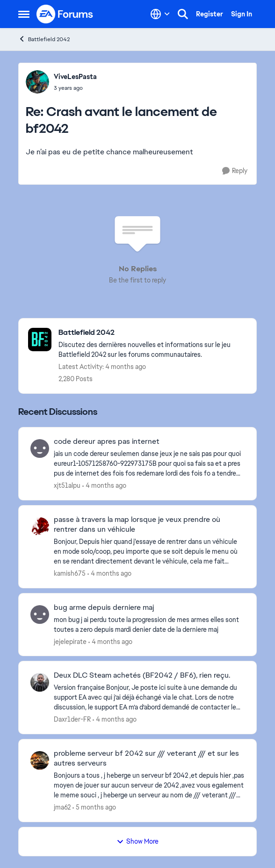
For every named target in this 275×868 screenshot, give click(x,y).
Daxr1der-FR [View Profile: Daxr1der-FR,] (72, 719)
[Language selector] (160, 14)
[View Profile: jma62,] (40, 760)
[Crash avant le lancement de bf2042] (75, 88)
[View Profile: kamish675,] (40, 527)
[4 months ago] (104, 486)
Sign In (242, 14)
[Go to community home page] (65, 14)
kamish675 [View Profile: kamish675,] (70, 573)
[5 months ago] (94, 807)
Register (210, 14)
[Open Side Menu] (24, 14)
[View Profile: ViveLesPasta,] (37, 82)
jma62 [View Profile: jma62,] (62, 807)
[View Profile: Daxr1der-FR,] (40, 682)
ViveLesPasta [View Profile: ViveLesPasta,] (75, 77)
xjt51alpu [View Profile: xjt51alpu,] (67, 485)
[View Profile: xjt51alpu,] (40, 448)
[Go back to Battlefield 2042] (153, 333)
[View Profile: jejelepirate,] (40, 615)
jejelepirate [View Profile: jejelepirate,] (70, 641)
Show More (137, 841)
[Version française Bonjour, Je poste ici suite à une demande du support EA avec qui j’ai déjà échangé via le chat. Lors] (149, 698)
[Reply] (235, 171)
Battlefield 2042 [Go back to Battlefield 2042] (44, 39)
